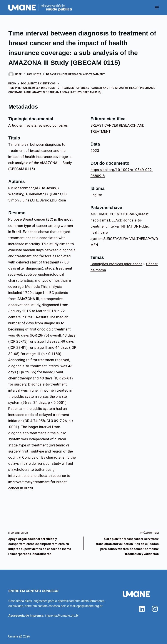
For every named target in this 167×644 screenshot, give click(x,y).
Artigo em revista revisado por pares (38, 125)
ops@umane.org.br (89, 606)
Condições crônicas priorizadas (116, 264)
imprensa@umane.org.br (62, 615)
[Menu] (157, 8)
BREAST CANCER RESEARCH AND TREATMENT (75, 74)
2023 (95, 151)
